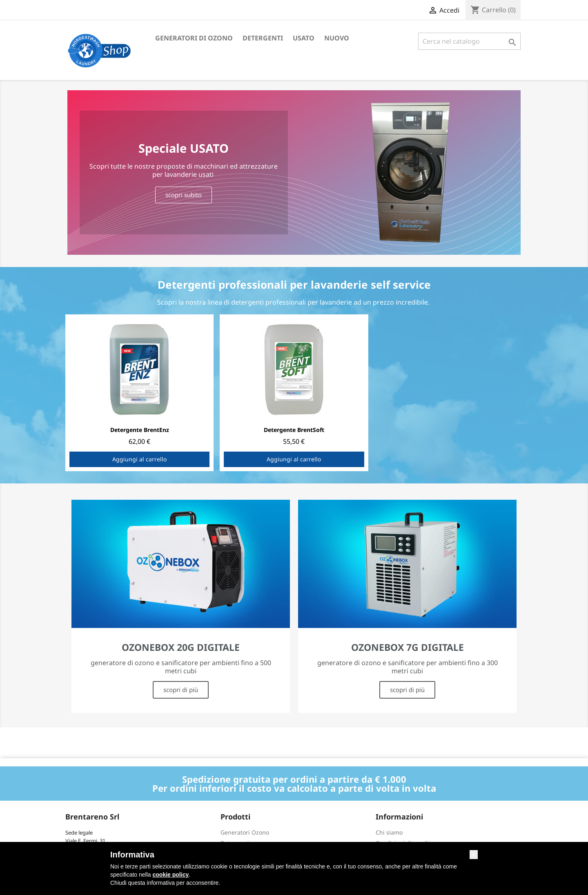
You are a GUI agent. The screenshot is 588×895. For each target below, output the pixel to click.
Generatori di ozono (194, 38)
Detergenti (263, 38)
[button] (474, 855)
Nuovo (337, 38)
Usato (304, 38)
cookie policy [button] (171, 875)
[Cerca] (469, 41)
